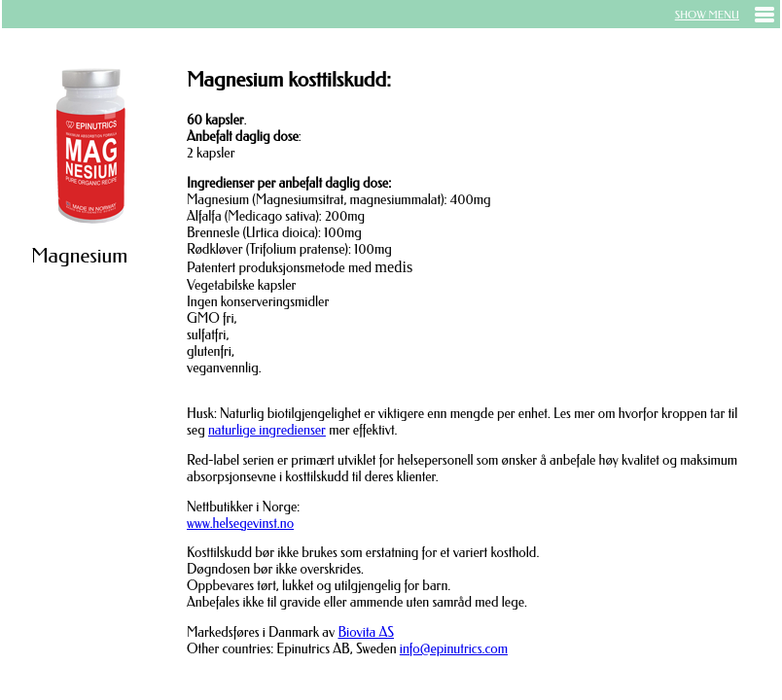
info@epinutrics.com (454, 649)
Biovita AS (366, 632)
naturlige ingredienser (267, 430)
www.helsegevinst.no (240, 524)
